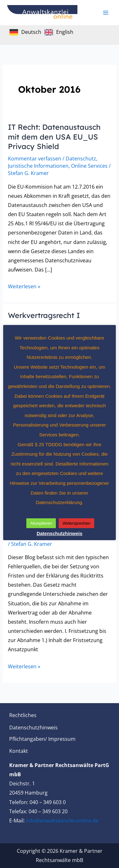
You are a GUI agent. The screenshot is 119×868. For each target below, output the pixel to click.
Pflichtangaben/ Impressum (42, 739)
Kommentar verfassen (35, 159)
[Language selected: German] (43, 32)
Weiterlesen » (24, 286)
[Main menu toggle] (106, 13)
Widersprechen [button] (76, 523)
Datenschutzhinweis (33, 727)
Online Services (89, 166)
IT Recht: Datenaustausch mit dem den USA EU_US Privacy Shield (54, 137)
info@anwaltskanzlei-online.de (62, 821)
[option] (59, 32)
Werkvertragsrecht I (44, 315)
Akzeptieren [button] (41, 523)
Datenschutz (81, 159)
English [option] (65, 32)
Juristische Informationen (38, 166)
